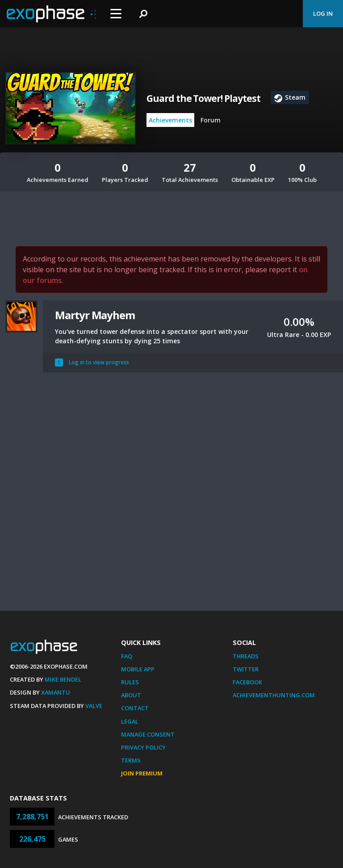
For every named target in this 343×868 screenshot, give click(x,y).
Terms (131, 760)
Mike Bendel (63, 679)
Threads (246, 656)
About (131, 695)
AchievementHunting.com (274, 695)
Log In (323, 13)
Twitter (246, 669)
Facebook (247, 682)
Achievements (170, 120)
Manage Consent (148, 734)
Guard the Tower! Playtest (203, 98)
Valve (94, 706)
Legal (130, 721)
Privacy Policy (143, 747)
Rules (130, 682)
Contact (135, 708)
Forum (211, 120)
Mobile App (138, 669)
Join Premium (142, 773)
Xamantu (56, 692)
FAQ (127, 656)
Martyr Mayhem (95, 315)
